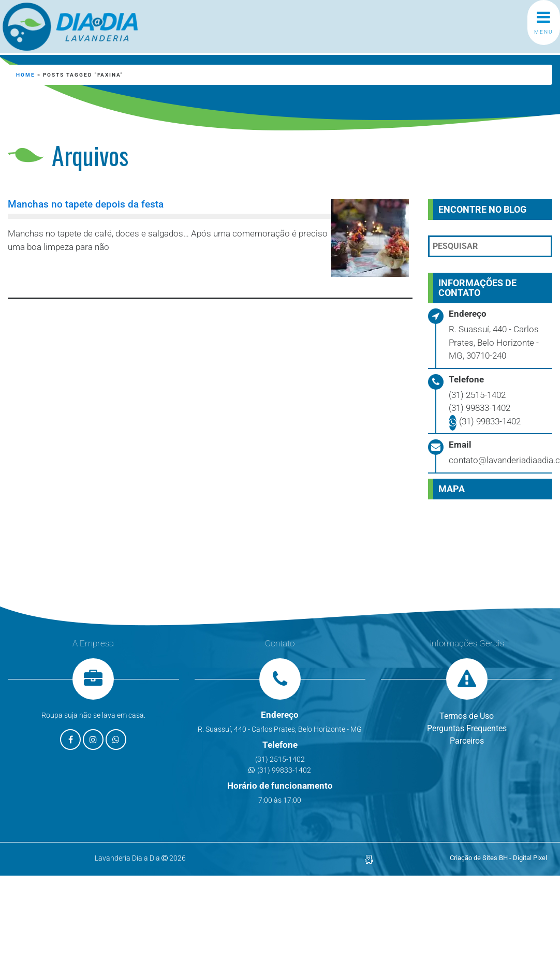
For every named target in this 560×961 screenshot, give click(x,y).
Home (26, 75)
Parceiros (467, 741)
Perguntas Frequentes (467, 728)
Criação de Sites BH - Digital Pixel (498, 858)
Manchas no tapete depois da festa (86, 204)
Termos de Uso (467, 716)
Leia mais (55, 275)
